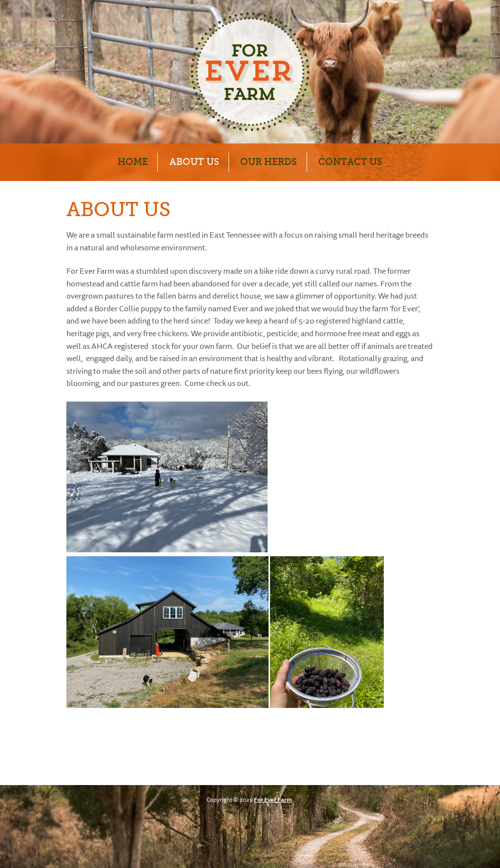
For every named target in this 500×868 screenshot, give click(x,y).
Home (133, 162)
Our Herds (269, 162)
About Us (194, 162)
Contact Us (350, 162)
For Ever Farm (273, 800)
